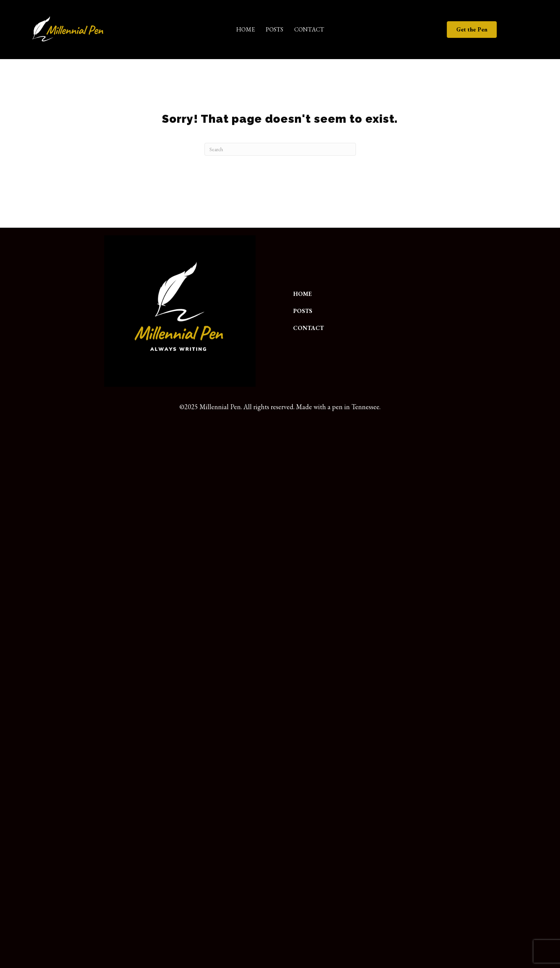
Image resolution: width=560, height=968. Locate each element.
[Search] (280, 149)
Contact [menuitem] (309, 29)
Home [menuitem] (246, 29)
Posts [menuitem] (275, 29)
